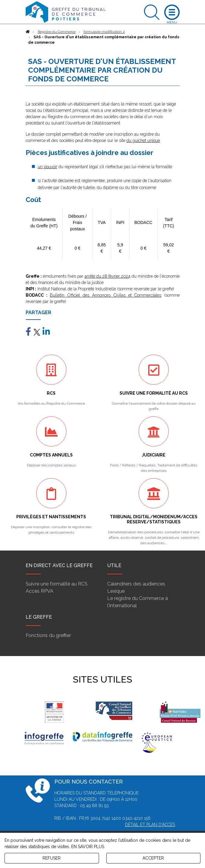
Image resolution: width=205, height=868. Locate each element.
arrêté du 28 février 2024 (107, 276)
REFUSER (52, 858)
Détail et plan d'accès (150, 825)
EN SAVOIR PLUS (88, 847)
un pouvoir (48, 167)
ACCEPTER (153, 858)
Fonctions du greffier (48, 635)
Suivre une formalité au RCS (57, 584)
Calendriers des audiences (136, 584)
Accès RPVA (40, 591)
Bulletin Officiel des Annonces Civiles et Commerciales (106, 295)
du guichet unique (143, 140)
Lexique (116, 591)
